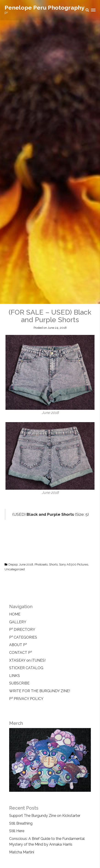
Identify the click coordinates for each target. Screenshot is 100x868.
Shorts (53, 564)
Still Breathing (21, 823)
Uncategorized (15, 569)
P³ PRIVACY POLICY (26, 699)
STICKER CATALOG (26, 668)
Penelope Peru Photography (45, 8)
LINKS (15, 676)
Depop (13, 564)
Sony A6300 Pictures (74, 564)
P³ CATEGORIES (23, 637)
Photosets (41, 564)
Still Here (17, 831)
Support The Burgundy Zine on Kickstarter (45, 816)
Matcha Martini (22, 852)
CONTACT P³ (20, 653)
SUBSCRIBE (19, 683)
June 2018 (26, 564)
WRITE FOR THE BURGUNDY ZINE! (40, 691)
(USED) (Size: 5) (51, 514)
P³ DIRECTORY (22, 630)
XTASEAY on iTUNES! (27, 660)
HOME (15, 614)
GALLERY (18, 622)
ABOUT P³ (18, 645)
